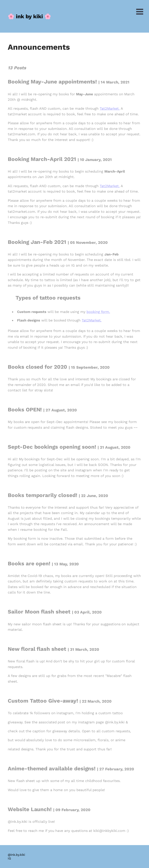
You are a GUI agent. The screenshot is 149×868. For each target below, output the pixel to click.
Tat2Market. (110, 108)
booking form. (98, 312)
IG (9, 858)
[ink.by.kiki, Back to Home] (29, 16)
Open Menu (140, 12)
